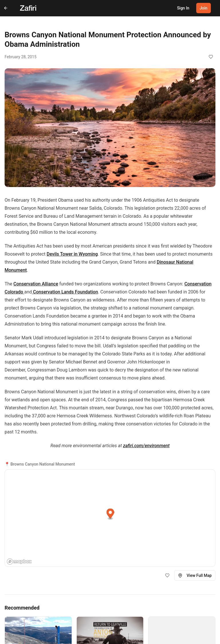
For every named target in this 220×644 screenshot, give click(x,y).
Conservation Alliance (36, 284)
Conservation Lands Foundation (65, 292)
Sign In (183, 8)
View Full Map (195, 575)
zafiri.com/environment (146, 446)
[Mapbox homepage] (19, 562)
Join (204, 8)
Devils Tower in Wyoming (72, 254)
